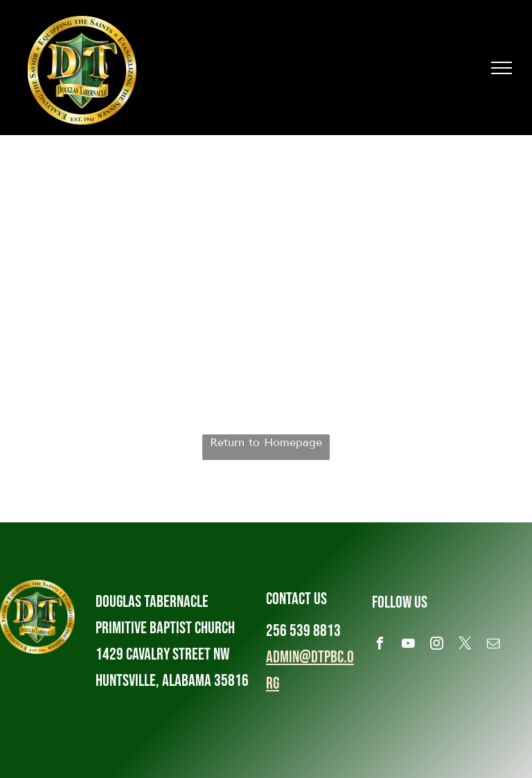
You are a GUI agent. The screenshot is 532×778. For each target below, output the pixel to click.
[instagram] (437, 645)
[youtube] (409, 645)
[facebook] (380, 645)
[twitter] (465, 645)
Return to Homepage (266, 442)
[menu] (502, 68)
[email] (494, 645)
